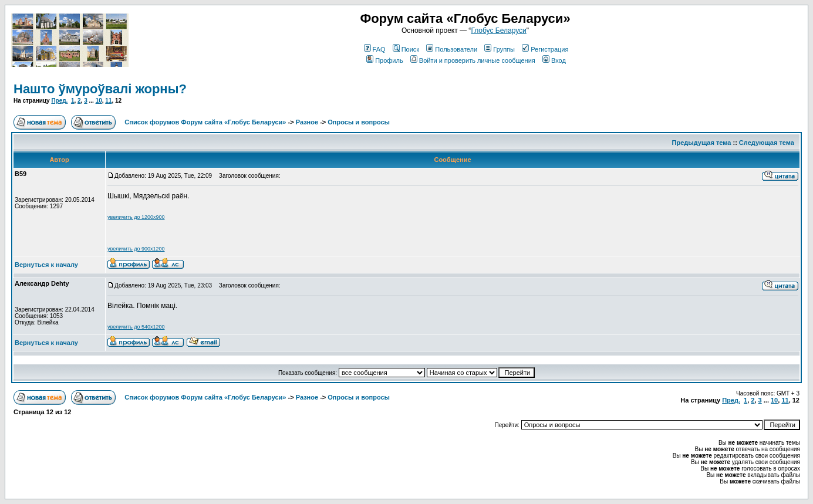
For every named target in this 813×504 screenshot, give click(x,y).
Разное (307, 122)
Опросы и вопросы (359, 122)
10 (99, 101)
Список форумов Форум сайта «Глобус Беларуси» (205, 122)
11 (108, 101)
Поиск (406, 49)
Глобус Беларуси (498, 31)
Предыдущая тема (702, 143)
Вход (554, 60)
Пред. (59, 101)
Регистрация (545, 49)
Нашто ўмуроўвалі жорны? (100, 89)
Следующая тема (767, 143)
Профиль (385, 60)
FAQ (375, 49)
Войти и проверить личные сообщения (473, 60)
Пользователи (452, 49)
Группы (500, 49)
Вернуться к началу (46, 265)
